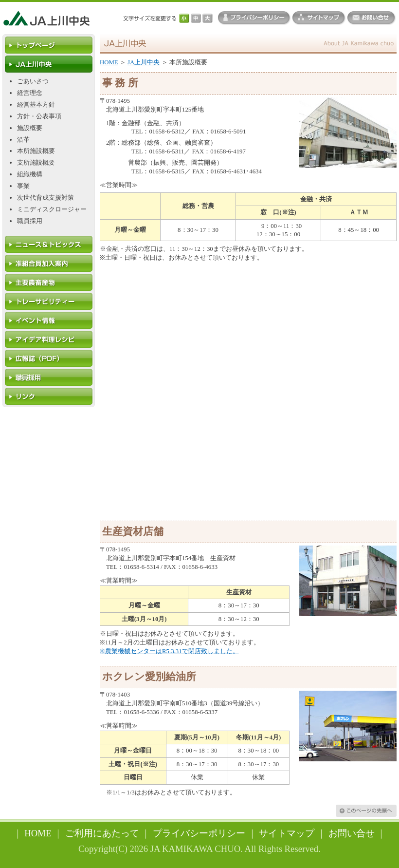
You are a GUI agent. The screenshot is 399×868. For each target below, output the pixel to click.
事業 (23, 186)
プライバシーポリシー (199, 833)
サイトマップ (287, 833)
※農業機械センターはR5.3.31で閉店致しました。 (169, 651)
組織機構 (30, 174)
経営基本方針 (36, 105)
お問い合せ (352, 833)
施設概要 (30, 128)
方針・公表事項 (39, 116)
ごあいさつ (33, 81)
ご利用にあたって (102, 833)
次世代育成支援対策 (45, 198)
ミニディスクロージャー (52, 209)
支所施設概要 (36, 163)
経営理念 (30, 93)
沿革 (23, 140)
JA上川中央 (144, 62)
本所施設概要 (36, 151)
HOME (109, 62)
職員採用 (30, 221)
